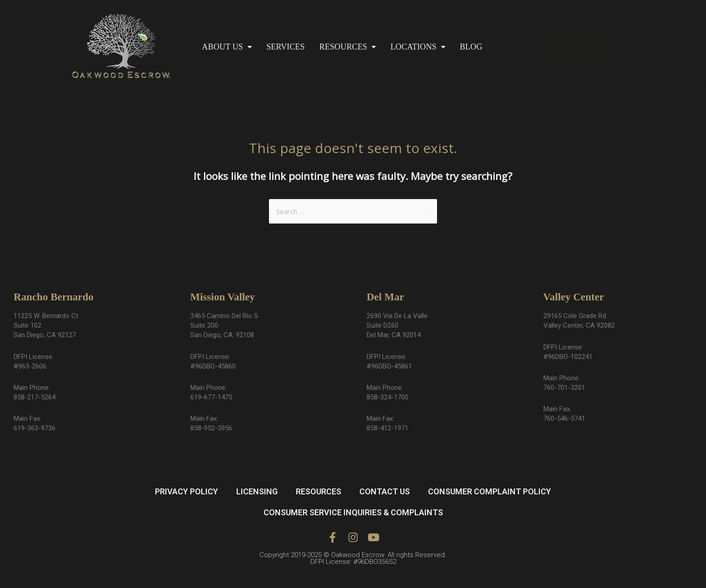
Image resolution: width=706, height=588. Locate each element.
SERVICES (286, 47)
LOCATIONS (418, 47)
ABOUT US (227, 47)
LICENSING (257, 491)
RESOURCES (348, 47)
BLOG (471, 47)
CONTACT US (385, 491)
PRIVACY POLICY (186, 491)
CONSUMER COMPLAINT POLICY (490, 491)
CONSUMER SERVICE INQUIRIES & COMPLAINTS (353, 512)
